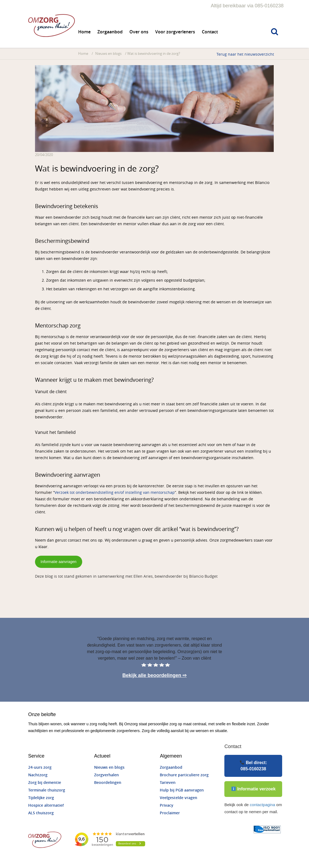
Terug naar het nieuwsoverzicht (245, 54)
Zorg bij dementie (45, 783)
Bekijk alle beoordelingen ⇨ (154, 675)
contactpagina (262, 805)
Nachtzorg (38, 775)
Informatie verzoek (253, 789)
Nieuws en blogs (109, 54)
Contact (210, 32)
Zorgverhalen (106, 775)
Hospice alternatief (46, 805)
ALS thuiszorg (41, 813)
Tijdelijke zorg (41, 798)
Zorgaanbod (110, 32)
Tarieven (168, 783)
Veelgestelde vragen (179, 798)
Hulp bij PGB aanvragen (182, 790)
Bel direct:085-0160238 (253, 766)
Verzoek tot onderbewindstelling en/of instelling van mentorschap (115, 493)
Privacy (167, 805)
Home (85, 32)
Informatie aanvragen (59, 562)
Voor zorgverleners (175, 32)
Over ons (139, 32)
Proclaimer (170, 813)
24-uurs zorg (40, 767)
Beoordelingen (108, 783)
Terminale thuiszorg (47, 790)
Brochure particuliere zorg (184, 775)
